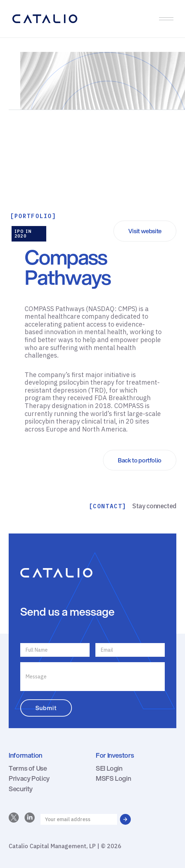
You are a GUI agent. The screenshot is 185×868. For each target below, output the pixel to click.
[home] (82, 19)
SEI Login (109, 768)
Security (21, 789)
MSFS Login (113, 778)
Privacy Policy (29, 778)
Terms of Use (28, 768)
